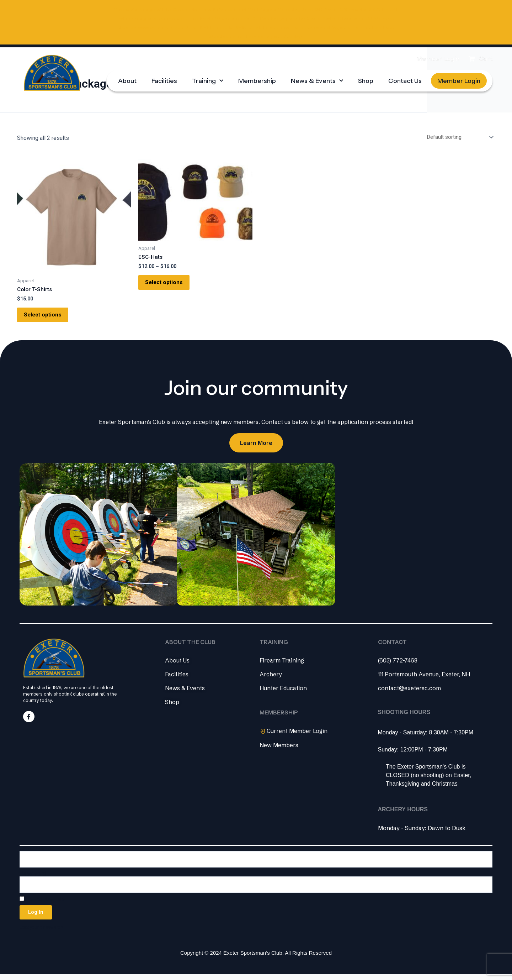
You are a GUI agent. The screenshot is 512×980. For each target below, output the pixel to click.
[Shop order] (456, 136)
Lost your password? (42, 931)
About (127, 79)
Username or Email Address (57, 852)
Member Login (459, 79)
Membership (257, 79)
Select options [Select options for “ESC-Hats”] (169, 284)
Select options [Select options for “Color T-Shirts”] (47, 317)
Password (33, 878)
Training (208, 80)
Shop (366, 79)
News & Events (317, 80)
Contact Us (405, 79)
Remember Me (42, 903)
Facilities (164, 79)
